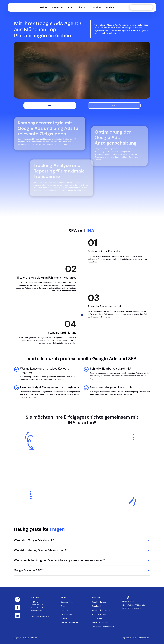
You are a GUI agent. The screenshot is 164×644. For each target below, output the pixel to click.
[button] (43, 7)
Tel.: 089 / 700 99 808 (40, 617)
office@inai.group (38, 610)
